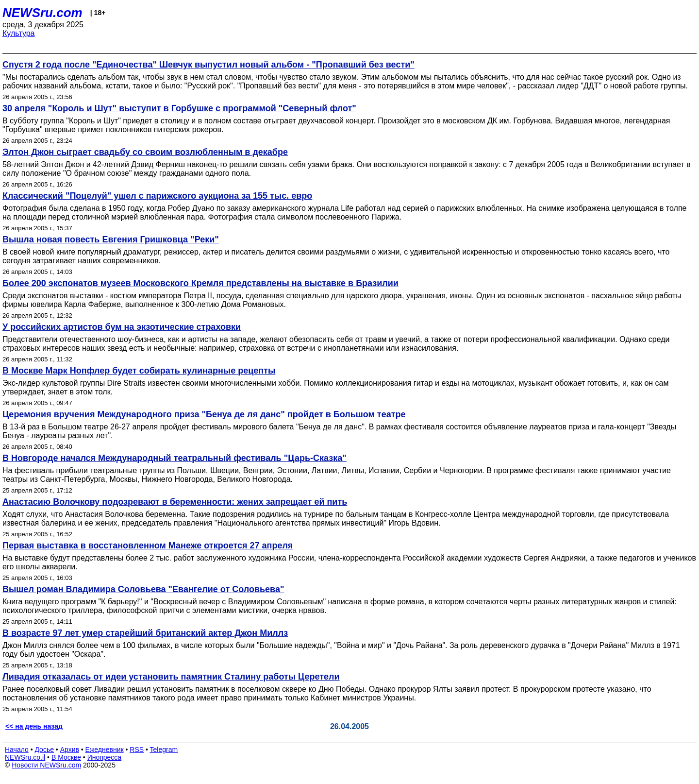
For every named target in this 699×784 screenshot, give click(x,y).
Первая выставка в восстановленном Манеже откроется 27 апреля (148, 545)
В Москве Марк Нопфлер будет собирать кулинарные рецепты (139, 371)
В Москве (66, 757)
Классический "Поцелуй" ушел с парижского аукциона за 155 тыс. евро (157, 196)
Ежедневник (105, 750)
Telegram (164, 750)
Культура (19, 33)
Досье (44, 750)
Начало (17, 750)
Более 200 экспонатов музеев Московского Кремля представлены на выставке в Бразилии (200, 283)
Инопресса (105, 757)
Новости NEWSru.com (46, 765)
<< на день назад (34, 726)
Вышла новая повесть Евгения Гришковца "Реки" (111, 239)
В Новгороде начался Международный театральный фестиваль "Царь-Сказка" (175, 458)
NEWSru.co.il (25, 757)
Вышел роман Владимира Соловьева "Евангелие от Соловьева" (143, 589)
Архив (70, 750)
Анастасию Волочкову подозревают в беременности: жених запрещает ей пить (175, 502)
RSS (137, 750)
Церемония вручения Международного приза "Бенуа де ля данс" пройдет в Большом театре (204, 414)
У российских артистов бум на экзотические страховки (122, 327)
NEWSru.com (42, 13)
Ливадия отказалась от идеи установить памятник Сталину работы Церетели (171, 677)
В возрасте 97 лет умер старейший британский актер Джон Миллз (145, 633)
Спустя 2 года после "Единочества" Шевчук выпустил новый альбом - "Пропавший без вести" (208, 65)
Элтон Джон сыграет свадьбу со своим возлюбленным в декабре (145, 152)
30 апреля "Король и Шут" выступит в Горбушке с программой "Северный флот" (179, 108)
